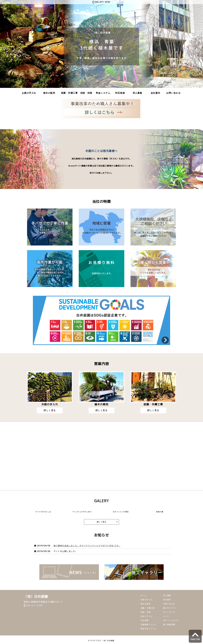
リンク (166, 616)
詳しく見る (50, 411)
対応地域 (120, 93)
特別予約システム (149, 629)
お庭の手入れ (29, 93)
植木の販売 (49, 93)
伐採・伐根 (86, 93)
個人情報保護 (169, 625)
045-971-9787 (102, 2)
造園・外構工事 (69, 93)
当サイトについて (171, 621)
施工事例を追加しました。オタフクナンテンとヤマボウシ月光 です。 (87, 546)
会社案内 (155, 93)
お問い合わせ (173, 93)
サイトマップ (169, 612)
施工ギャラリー (170, 608)
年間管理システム (149, 625)
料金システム (103, 93)
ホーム (144, 596)
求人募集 (137, 93)
